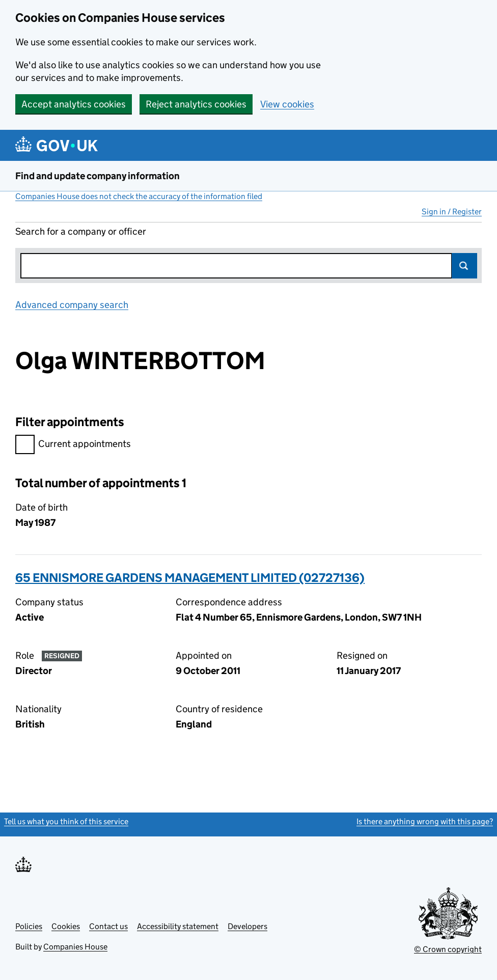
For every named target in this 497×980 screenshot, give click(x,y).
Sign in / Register (452, 212)
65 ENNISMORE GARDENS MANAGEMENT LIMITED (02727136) (190, 578)
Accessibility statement (178, 926)
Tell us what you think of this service (66, 821)
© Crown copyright (448, 949)
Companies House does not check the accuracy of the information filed (139, 196)
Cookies (66, 926)
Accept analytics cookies (74, 104)
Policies (29, 926)
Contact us (108, 926)
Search (464, 266)
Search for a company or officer (81, 231)
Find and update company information (98, 176)
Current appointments (73, 445)
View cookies (287, 104)
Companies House (75, 947)
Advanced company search (72, 305)
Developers (247, 926)
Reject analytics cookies (196, 104)
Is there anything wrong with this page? (425, 821)
